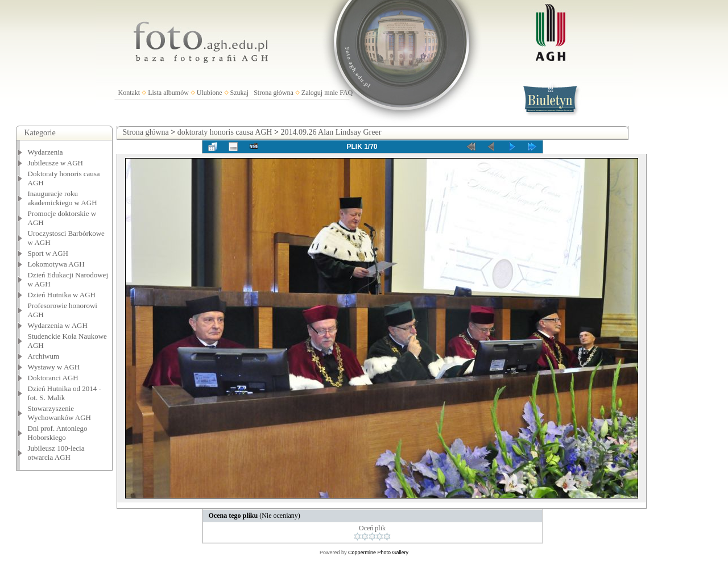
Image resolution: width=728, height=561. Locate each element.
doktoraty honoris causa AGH (225, 132)
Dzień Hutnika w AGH (62, 295)
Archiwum (44, 356)
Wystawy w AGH (54, 367)
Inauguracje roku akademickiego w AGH (63, 198)
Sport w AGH (48, 253)
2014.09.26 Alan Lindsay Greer (331, 132)
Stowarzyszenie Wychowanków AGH (60, 413)
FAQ (346, 93)
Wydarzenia (45, 152)
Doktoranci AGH (53, 378)
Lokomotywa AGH (56, 264)
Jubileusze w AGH (56, 163)
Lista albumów (168, 93)
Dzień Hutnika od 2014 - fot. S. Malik (65, 393)
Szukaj (240, 93)
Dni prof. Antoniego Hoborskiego (58, 433)
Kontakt (129, 93)
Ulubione (210, 93)
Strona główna (274, 93)
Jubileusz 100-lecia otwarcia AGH (56, 453)
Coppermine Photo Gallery (378, 552)
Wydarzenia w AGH (58, 325)
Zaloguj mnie (320, 93)
